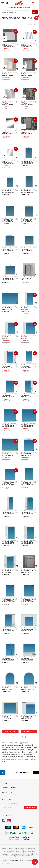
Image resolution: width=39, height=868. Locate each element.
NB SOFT (28, 861)
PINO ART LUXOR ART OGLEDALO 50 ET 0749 (27, 192)
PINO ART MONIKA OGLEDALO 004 (27, 630)
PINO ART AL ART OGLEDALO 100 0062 (7, 309)
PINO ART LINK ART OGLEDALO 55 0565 (8, 601)
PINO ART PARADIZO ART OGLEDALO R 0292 (8, 718)
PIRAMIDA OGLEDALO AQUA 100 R (27, 46)
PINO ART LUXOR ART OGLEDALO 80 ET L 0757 (8, 280)
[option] (19, 8)
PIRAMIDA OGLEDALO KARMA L (27, 134)
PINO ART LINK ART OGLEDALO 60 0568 (27, 601)
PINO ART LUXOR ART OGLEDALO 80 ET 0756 (27, 251)
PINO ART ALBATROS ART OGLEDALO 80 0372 (27, 338)
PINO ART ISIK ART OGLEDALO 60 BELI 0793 (27, 455)
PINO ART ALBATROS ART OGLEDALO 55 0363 (27, 309)
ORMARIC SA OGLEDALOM (9, 43)
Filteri (35, 12)
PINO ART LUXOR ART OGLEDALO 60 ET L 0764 (27, 221)
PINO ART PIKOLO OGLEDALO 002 (26, 718)
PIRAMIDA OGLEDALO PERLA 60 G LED (8, 163)
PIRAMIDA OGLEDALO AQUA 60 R (27, 75)
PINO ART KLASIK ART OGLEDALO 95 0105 (8, 572)
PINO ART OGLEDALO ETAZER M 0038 (27, 689)
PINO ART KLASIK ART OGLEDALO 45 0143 (27, 485)
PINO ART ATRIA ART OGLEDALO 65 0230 (8, 426)
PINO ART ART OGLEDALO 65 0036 (8, 396)
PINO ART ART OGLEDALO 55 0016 (27, 367)
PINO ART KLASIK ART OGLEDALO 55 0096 (8, 514)
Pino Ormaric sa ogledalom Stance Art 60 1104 (27, 280)
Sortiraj (4, 12)
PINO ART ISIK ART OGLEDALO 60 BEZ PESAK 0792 (8, 485)
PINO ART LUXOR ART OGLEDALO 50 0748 (27, 163)
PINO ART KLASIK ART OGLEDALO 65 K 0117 (27, 514)
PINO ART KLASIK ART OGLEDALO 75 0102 (8, 543)
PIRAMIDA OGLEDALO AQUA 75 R (7, 104)
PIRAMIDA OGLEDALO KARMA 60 (8, 134)
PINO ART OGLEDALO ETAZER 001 (8, 689)
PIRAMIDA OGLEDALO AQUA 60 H (7, 75)
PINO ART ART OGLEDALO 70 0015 (27, 396)
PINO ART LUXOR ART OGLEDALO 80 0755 (8, 251)
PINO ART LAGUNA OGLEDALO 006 (27, 572)
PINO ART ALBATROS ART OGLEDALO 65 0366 (8, 338)
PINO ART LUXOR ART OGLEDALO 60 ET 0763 (8, 221)
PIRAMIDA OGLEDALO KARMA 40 (27, 104)
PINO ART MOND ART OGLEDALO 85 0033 (8, 631)
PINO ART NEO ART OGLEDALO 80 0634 (27, 659)
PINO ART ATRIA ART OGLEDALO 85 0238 (8, 455)
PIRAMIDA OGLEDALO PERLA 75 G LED (8, 46)
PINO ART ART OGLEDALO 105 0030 (7, 368)
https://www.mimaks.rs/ (13, 861)
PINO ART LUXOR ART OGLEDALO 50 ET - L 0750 (8, 192)
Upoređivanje (10, 731)
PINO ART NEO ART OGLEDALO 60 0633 (8, 659)
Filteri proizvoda (29, 731)
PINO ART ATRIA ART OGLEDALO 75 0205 (27, 426)
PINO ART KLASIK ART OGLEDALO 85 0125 (27, 543)
